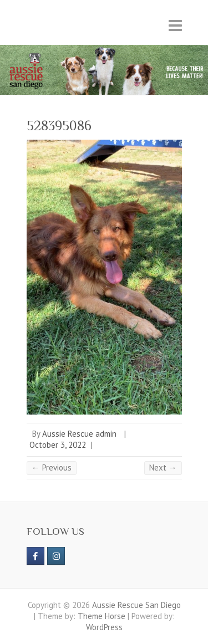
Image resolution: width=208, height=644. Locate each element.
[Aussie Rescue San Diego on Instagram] (56, 556)
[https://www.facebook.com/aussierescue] (35, 556)
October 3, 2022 (58, 445)
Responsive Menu (175, 25)
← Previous (52, 467)
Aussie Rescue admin (79, 434)
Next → (163, 467)
